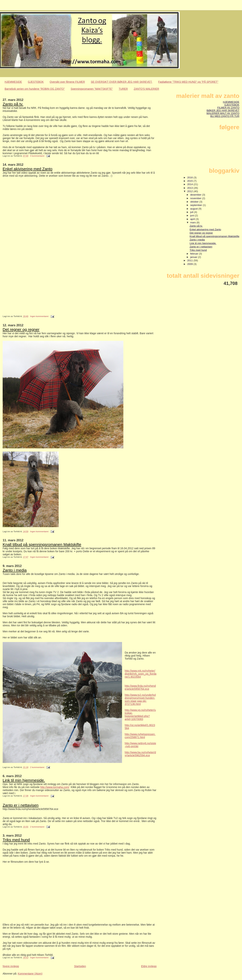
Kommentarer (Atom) (30, 974)
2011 (190, 260)
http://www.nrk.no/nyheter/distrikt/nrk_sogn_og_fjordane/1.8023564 (141, 674)
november (196, 198)
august (194, 209)
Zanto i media (15, 570)
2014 (190, 184)
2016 (190, 178)
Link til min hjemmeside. (24, 780)
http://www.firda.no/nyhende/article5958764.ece (140, 687)
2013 (190, 188)
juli (192, 212)
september (196, 205)
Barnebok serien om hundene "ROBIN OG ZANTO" (35, 89)
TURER (123, 89)
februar (194, 254)
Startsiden (80, 966)
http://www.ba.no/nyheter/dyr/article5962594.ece (140, 754)
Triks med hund (16, 840)
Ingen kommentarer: (40, 316)
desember (196, 195)
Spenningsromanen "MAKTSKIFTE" (92, 89)
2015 (190, 181)
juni (192, 215)
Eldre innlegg (149, 966)
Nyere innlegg (11, 966)
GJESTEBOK (36, 82)
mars (193, 222)
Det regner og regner (21, 329)
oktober (195, 202)
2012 (190, 191)
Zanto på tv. (13, 104)
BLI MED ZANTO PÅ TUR (225, 116)
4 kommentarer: (38, 156)
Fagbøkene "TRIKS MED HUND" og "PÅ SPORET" (188, 82)
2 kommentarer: (38, 767)
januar (194, 257)
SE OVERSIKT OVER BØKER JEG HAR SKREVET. (122, 82)
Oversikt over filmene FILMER (67, 82)
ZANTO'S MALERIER (146, 89)
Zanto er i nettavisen (21, 805)
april (193, 219)
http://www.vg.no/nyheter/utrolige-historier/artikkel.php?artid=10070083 (140, 715)
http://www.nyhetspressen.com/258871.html (140, 736)
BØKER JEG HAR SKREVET (223, 110)
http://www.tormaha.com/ (55, 787)
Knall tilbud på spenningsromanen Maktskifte (42, 544)
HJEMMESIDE (13, 82)
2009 (190, 264)
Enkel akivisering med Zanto (28, 169)
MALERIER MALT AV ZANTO (223, 113)
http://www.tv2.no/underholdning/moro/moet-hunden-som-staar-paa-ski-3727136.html (140, 699)
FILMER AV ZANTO (228, 108)
